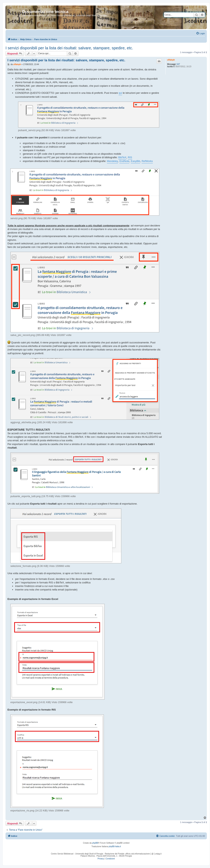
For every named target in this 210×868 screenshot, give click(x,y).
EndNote (124, 161)
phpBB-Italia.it (115, 846)
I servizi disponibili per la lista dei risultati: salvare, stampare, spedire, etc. (69, 48)
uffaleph (171, 60)
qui (120, 93)
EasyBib (135, 161)
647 (178, 64)
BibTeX (122, 157)
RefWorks (147, 161)
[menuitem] (200, 33)
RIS (130, 157)
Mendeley (112, 161)
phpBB (95, 843)
